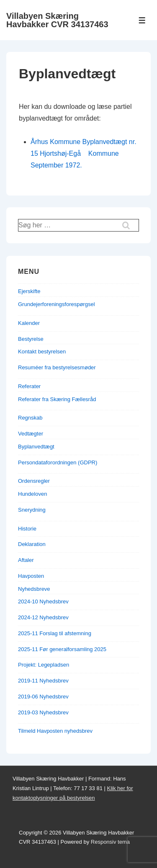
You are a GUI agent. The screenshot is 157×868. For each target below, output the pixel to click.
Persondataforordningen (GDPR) (58, 462)
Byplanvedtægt (36, 447)
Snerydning (32, 510)
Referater (29, 386)
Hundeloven (32, 494)
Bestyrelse (31, 339)
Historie (27, 529)
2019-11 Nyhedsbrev (43, 681)
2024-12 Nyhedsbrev (43, 617)
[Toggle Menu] (142, 20)
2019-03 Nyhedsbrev (43, 712)
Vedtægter (31, 434)
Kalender (29, 323)
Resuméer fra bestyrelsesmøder (57, 367)
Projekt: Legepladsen (44, 665)
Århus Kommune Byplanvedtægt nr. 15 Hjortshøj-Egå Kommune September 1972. (84, 153)
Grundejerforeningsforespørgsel (57, 304)
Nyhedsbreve (34, 589)
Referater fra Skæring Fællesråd (57, 399)
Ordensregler (34, 481)
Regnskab (30, 418)
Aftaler (26, 560)
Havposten (31, 576)
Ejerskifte (29, 291)
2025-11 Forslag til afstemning (55, 633)
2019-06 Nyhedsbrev (43, 697)
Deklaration (32, 544)
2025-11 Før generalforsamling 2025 (62, 649)
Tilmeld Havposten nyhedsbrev (55, 731)
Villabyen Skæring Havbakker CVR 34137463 (57, 20)
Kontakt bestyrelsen (42, 352)
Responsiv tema (110, 842)
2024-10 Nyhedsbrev (43, 601)
